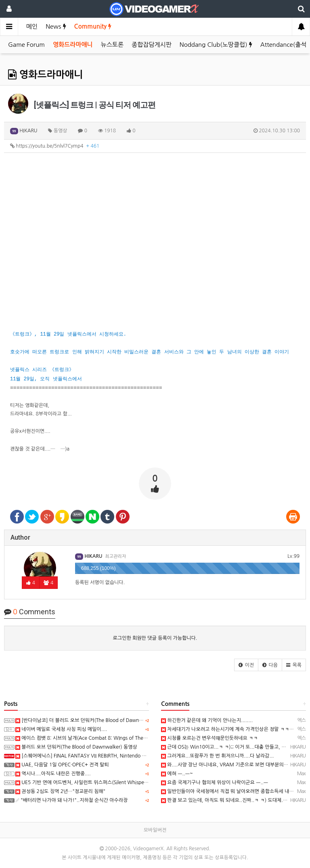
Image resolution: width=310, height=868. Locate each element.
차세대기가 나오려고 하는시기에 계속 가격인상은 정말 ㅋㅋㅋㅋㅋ (232, 729)
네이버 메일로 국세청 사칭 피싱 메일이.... (61, 729)
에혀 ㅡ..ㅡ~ (177, 774)
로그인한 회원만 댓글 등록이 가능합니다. (155, 638)
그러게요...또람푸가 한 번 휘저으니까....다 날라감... (217, 756)
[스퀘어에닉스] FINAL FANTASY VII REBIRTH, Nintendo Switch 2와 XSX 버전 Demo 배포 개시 (119, 756)
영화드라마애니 (73, 45)
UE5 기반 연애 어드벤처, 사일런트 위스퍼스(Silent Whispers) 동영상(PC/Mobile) (104, 782)
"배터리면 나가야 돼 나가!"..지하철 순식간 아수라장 (71, 800)
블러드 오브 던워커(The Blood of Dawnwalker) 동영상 (76, 747)
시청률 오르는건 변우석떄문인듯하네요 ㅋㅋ (209, 738)
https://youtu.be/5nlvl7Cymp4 (55, 146)
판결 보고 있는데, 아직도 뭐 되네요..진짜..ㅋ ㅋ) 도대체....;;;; (227, 800)
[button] (246, 665)
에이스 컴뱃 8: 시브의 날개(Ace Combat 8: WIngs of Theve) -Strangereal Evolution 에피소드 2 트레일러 (130, 738)
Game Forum (26, 45)
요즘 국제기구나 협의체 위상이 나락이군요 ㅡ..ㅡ (215, 782)
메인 (32, 26)
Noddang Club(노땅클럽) (216, 45)
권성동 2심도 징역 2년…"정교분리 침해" (60, 791)
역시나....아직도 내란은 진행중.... (53, 774)
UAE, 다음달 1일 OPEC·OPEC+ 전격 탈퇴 (62, 765)
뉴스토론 (112, 45)
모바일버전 (155, 830)
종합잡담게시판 (152, 45)
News (56, 26)
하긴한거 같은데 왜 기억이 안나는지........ (207, 720)
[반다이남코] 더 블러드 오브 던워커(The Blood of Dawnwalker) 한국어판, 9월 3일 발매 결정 (115, 720)
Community (93, 26)
